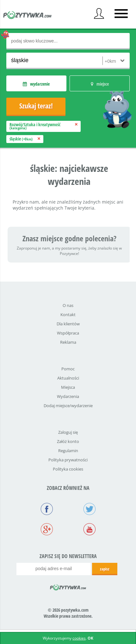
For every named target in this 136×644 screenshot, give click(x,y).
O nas (68, 305)
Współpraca (68, 333)
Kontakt (68, 315)
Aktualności (68, 378)
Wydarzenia (68, 396)
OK (90, 638)
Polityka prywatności (68, 460)
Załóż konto (68, 441)
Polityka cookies (68, 469)
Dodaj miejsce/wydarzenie (68, 406)
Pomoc (68, 369)
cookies (79, 638)
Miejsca (68, 387)
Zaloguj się (68, 432)
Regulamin (68, 451)
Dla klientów (68, 324)
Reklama (68, 342)
